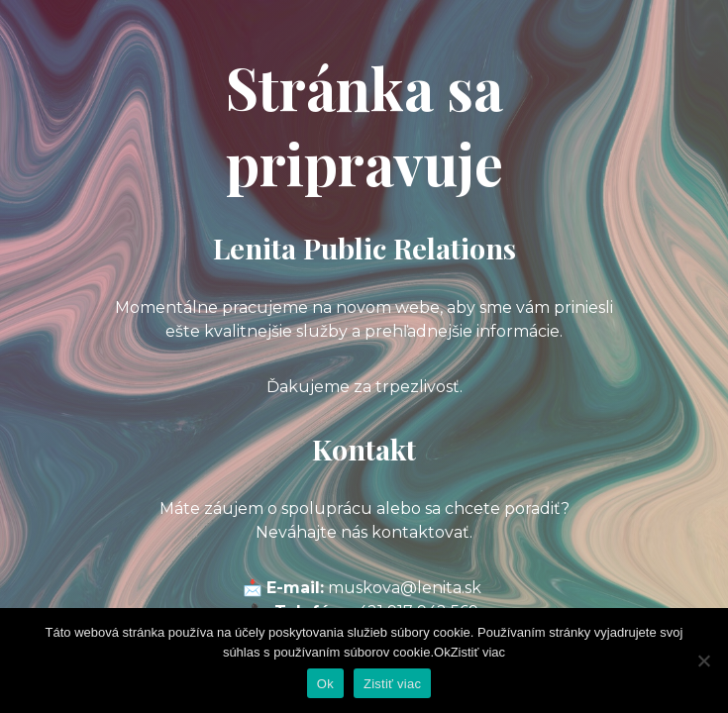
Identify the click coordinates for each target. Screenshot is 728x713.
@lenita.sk (441, 588)
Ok (325, 684)
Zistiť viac (392, 684)
